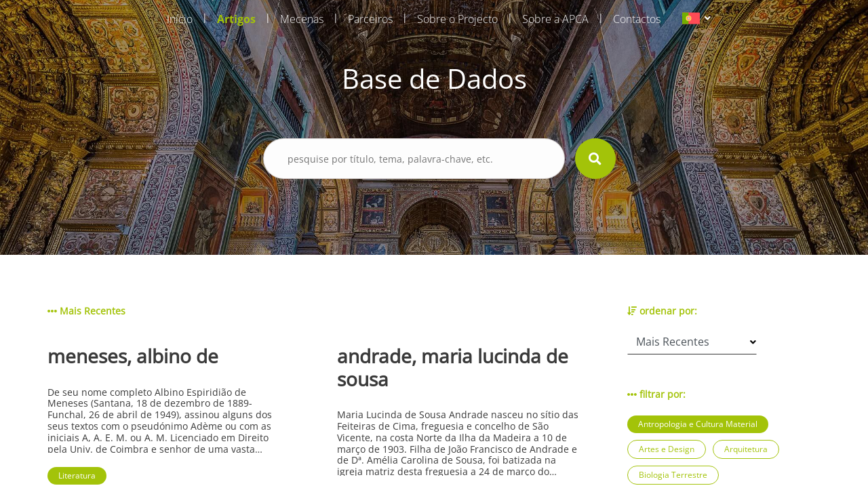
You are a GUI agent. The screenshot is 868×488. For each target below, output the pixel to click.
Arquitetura (746, 449)
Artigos (236, 19)
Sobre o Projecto (457, 19)
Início (180, 19)
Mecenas (302, 19)
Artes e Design (667, 449)
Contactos (637, 19)
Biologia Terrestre (673, 475)
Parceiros (370, 19)
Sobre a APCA (555, 19)
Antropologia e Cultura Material (698, 424)
